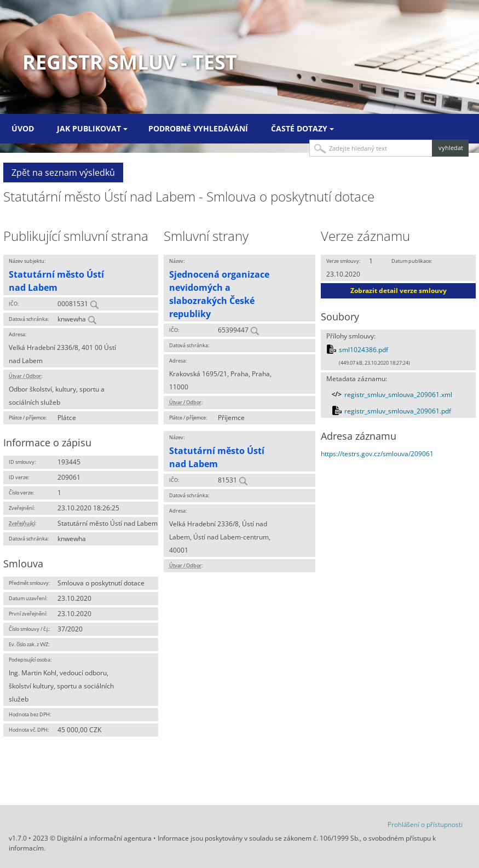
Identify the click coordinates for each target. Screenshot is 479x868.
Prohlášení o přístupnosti (425, 824)
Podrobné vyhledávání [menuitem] (198, 128)
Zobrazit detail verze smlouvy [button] (399, 291)
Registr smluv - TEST (130, 62)
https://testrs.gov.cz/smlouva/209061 (377, 454)
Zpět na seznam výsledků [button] (63, 173)
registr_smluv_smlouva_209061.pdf (398, 411)
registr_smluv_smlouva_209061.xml (398, 395)
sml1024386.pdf (363, 350)
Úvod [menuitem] (23, 128)
